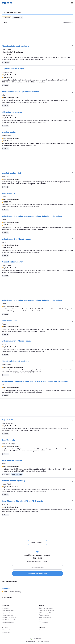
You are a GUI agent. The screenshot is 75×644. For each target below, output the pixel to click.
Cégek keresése (6, 613)
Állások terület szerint (8, 620)
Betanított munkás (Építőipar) (13, 481)
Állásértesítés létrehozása (38, 573)
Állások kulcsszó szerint (9, 618)
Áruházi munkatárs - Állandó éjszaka (16, 239)
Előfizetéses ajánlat (45, 613)
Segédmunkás (7, 420)
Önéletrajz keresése (45, 620)
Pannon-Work (6, 49)
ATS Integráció (44, 622)
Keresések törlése (7, 597)
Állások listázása (44, 615)
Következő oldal (37, 542)
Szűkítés (6, 18)
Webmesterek (6, 630)
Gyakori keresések (7, 615)
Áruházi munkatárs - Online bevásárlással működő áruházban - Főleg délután (32, 216)
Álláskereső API (6, 632)
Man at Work (6, 177)
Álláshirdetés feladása (46, 608)
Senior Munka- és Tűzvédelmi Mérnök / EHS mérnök (22, 501)
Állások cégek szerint (8, 622)
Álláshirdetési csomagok (47, 611)
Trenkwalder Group (8, 115)
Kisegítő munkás (8, 440)
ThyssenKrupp (7, 72)
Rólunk (41, 630)
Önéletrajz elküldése (8, 611)
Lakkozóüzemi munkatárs (12, 112)
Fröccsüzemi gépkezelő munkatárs (15, 46)
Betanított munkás (9, 132)
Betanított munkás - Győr (11, 173)
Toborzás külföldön (45, 618)
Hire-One (5, 504)
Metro (4, 464)
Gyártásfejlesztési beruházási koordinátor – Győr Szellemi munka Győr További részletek (36, 381)
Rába (3, 95)
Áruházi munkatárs (9, 193)
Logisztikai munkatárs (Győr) (13, 69)
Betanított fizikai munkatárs (13, 262)
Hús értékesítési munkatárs (12, 460)
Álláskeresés (5, 608)
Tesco (4, 197)
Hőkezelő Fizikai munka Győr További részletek (20, 92)
